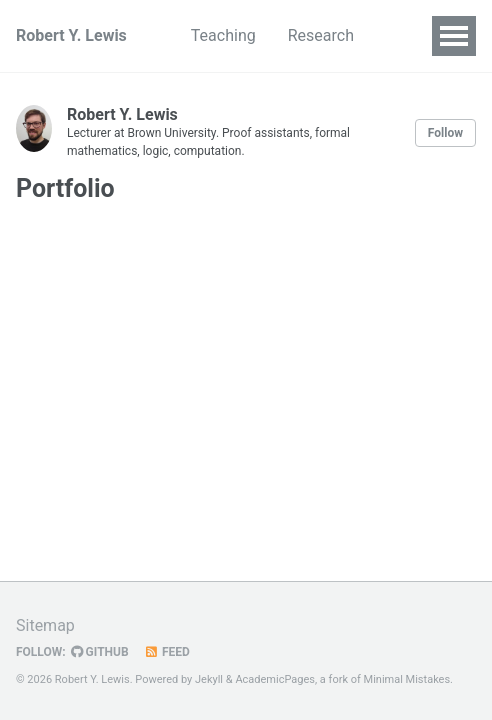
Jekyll (209, 679)
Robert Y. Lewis (71, 35)
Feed (167, 652)
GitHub (100, 652)
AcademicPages (275, 679)
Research (321, 35)
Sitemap (45, 625)
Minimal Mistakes (407, 679)
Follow (445, 133)
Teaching (223, 35)
